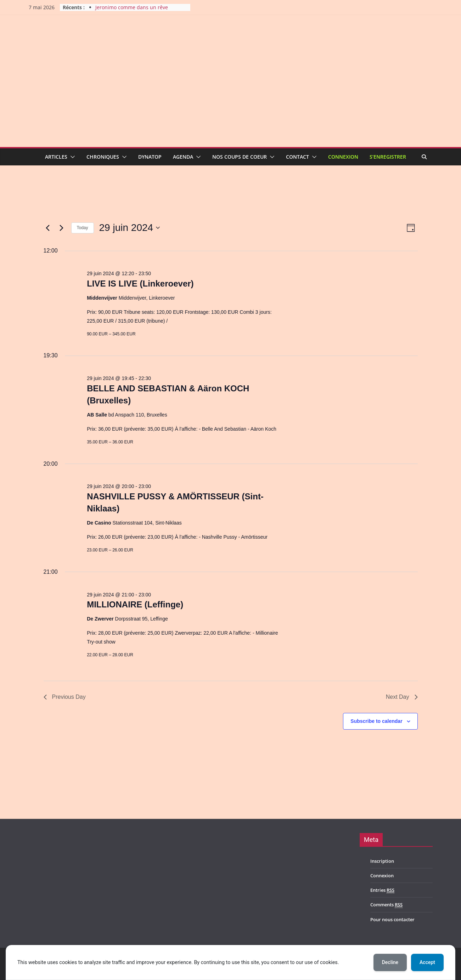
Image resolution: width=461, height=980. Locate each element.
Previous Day (65, 697)
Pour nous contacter (392, 919)
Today (83, 228)
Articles (56, 157)
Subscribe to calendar (376, 721)
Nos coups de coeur (240, 157)
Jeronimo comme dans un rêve (132, 7)
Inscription (382, 861)
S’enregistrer (388, 157)
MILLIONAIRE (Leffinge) (135, 604)
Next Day (402, 697)
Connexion (343, 157)
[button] (71, 157)
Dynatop (150, 157)
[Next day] (62, 228)
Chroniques (103, 157)
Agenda (183, 157)
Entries (382, 890)
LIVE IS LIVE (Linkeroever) (140, 284)
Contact (297, 157)
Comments (386, 905)
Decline (390, 962)
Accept (427, 962)
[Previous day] (48, 228)
